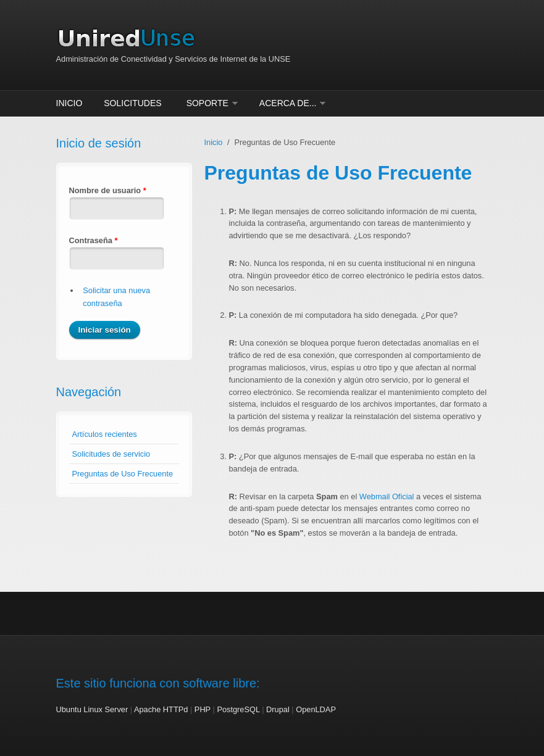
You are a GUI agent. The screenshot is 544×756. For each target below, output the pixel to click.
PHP (203, 709)
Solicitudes (132, 103)
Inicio (69, 103)
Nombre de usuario (108, 190)
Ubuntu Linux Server (92, 709)
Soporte (207, 103)
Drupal (278, 709)
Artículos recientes (105, 434)
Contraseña (94, 240)
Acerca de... (288, 103)
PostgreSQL (238, 709)
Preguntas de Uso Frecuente (123, 474)
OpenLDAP (316, 709)
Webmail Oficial (387, 496)
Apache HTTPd (161, 709)
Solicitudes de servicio (111, 454)
